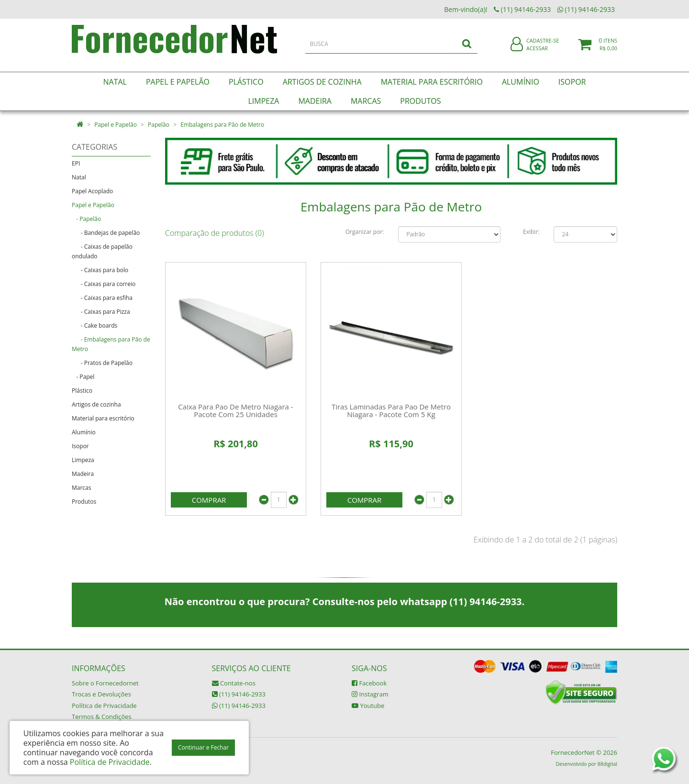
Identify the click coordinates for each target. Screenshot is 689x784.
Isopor (80, 446)
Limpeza (83, 460)
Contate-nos (234, 683)
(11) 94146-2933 (239, 694)
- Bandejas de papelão (106, 233)
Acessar (537, 54)
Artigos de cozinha (96, 404)
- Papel (83, 377)
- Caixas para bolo (100, 270)
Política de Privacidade (104, 706)
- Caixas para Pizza (101, 312)
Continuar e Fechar (203, 747)
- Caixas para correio (104, 284)
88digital (607, 764)
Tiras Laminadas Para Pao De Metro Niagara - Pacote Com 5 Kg (391, 411)
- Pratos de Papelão (102, 363)
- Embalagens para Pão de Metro (111, 344)
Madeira (83, 474)
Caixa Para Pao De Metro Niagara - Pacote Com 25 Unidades (235, 411)
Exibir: (531, 232)
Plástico (82, 391)
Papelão (159, 125)
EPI (76, 163)
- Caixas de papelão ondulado (102, 251)
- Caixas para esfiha (102, 298)
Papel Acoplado (92, 191)
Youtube (368, 706)
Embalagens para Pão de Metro (222, 125)
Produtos (84, 502)
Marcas (82, 488)
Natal (79, 177)
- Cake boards (94, 326)
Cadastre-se (543, 47)
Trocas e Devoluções (101, 694)
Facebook (369, 683)
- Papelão (86, 219)
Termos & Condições (102, 717)
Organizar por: (365, 232)
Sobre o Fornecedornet (105, 683)
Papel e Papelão (116, 125)
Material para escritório (103, 418)
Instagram (370, 694)
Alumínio (84, 432)
